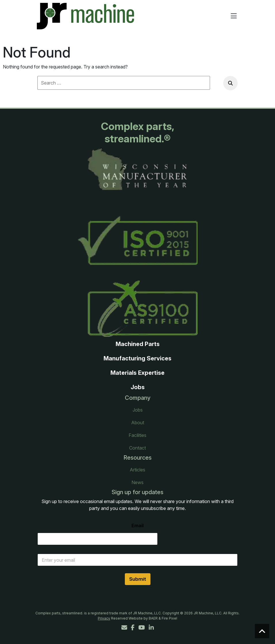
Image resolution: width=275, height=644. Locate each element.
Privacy (104, 618)
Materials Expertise (137, 373)
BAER (153, 618)
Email (137, 526)
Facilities (137, 435)
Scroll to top (262, 631)
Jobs (138, 387)
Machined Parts (138, 344)
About (138, 423)
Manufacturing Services (137, 358)
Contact (137, 448)
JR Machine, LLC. (208, 613)
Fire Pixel (169, 618)
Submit (138, 579)
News (137, 482)
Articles (137, 470)
